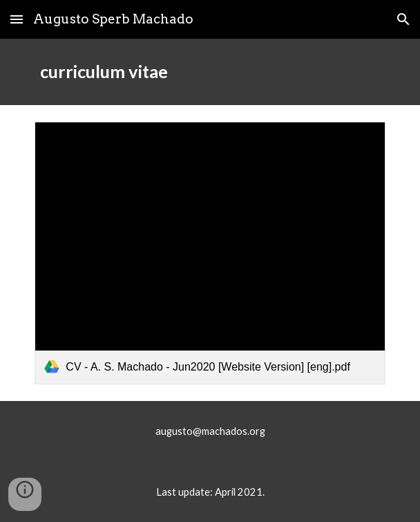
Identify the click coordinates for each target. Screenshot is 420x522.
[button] (17, 19)
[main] (210, 72)
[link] (210, 253)
